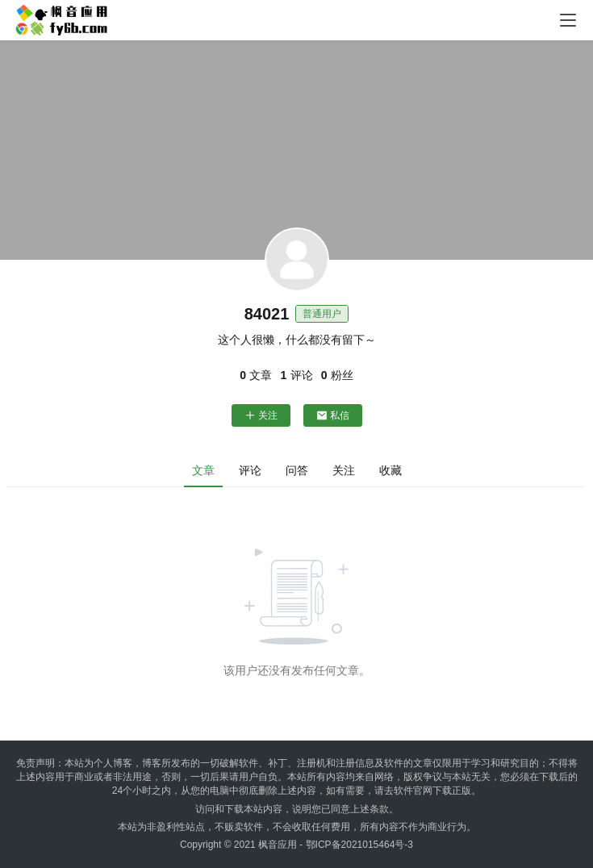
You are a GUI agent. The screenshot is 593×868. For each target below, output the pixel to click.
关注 (261, 415)
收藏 (390, 470)
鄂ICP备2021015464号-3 (359, 845)
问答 (297, 470)
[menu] (568, 20)
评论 (250, 470)
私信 (333, 415)
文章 (203, 470)
